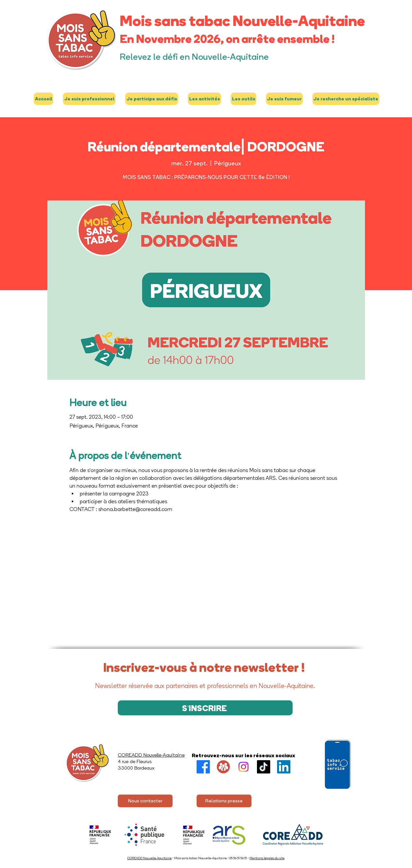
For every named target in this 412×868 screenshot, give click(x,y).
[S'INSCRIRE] (205, 708)
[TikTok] (264, 767)
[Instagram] (243, 767)
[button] (89, 99)
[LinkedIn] (284, 767)
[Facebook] (203, 767)
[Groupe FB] (223, 767)
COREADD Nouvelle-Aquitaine (149, 858)
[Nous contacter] (145, 801)
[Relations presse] (224, 801)
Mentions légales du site (267, 858)
